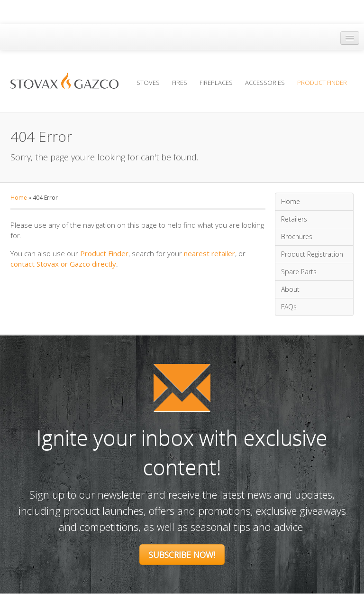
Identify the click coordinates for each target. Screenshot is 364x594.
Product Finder (322, 83)
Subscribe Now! (182, 555)
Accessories (265, 83)
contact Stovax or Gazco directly (63, 264)
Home (19, 198)
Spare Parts (299, 272)
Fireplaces (216, 83)
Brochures (297, 237)
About (290, 289)
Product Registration (312, 254)
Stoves (148, 83)
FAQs (289, 307)
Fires (180, 83)
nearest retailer (209, 253)
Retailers (294, 219)
